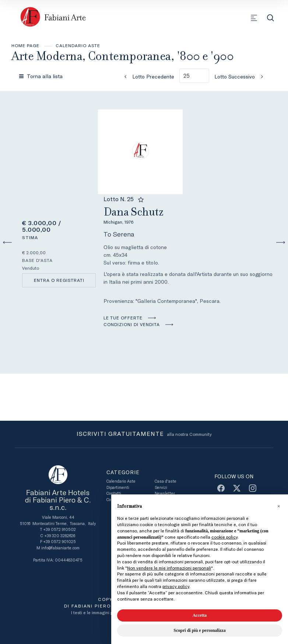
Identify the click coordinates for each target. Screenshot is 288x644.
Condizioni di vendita (132, 325)
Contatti (114, 493)
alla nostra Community (144, 434)
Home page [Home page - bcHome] (25, 46)
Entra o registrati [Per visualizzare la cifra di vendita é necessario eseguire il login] (59, 280)
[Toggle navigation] (254, 18)
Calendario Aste (78, 46)
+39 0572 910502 (59, 530)
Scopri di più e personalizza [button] (199, 630)
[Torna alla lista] (42, 76)
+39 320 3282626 (60, 536)
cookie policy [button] (224, 537)
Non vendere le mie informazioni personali (169, 568)
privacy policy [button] (176, 587)
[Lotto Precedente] (147, 77)
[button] (278, 506)
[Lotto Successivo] (241, 77)
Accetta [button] (200, 615)
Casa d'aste (166, 481)
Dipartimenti (118, 488)
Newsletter (165, 493)
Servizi (161, 488)
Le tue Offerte (123, 318)
